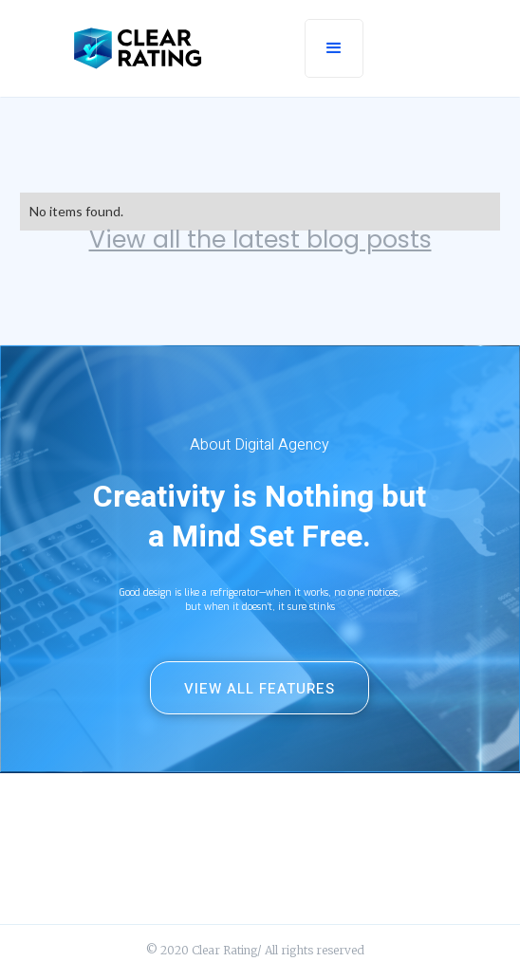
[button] (334, 48)
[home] (138, 48)
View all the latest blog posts (260, 240)
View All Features (260, 689)
